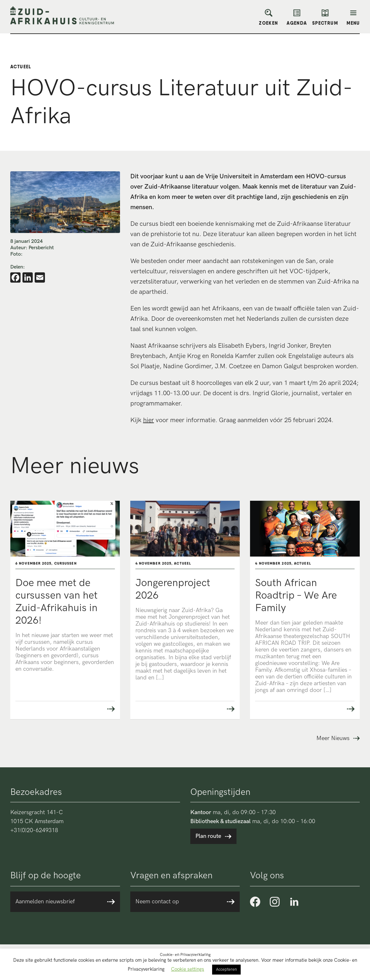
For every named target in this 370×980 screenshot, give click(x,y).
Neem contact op (157, 902)
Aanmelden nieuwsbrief (45, 902)
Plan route (208, 836)
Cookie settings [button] (188, 969)
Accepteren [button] (226, 969)
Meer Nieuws (333, 738)
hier (149, 420)
